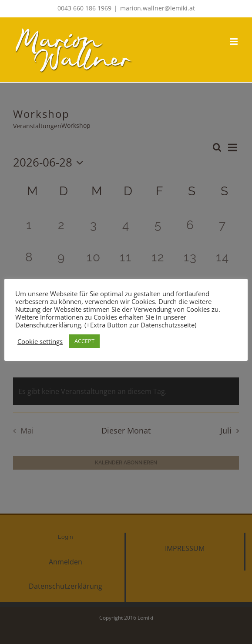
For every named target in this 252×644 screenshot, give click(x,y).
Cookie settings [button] (40, 341)
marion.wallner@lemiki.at (158, 8)
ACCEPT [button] (84, 341)
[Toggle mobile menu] (234, 42)
